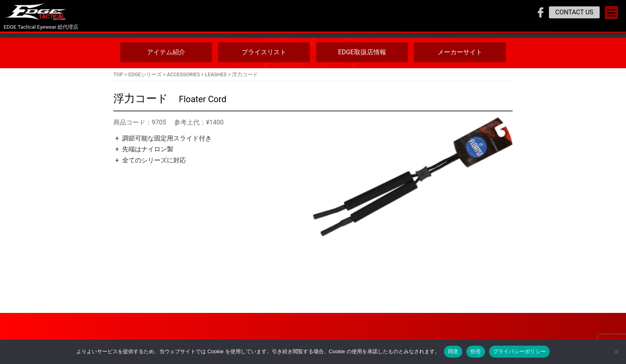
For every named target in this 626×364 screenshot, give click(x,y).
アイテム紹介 (166, 52)
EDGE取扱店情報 (362, 52)
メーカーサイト (460, 52)
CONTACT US (574, 12)
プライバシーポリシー (520, 351)
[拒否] (616, 352)
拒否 (476, 351)
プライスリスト (264, 52)
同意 (453, 351)
